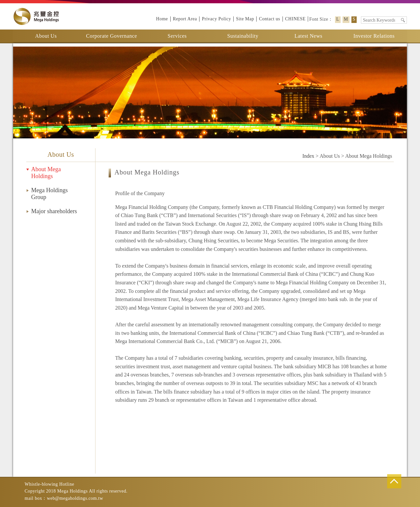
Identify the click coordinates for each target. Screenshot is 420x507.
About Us (46, 36)
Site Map (245, 19)
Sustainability (243, 36)
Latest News (308, 36)
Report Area (185, 19)
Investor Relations (374, 36)
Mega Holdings (36, 16)
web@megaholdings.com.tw (75, 498)
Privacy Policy (216, 19)
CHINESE (295, 19)
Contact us (270, 19)
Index (308, 156)
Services (177, 36)
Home (162, 19)
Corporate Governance (111, 36)
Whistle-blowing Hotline (49, 484)
